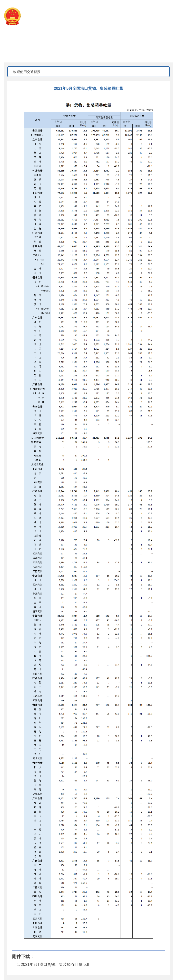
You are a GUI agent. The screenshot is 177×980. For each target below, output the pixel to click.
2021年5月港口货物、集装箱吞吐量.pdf (55, 965)
